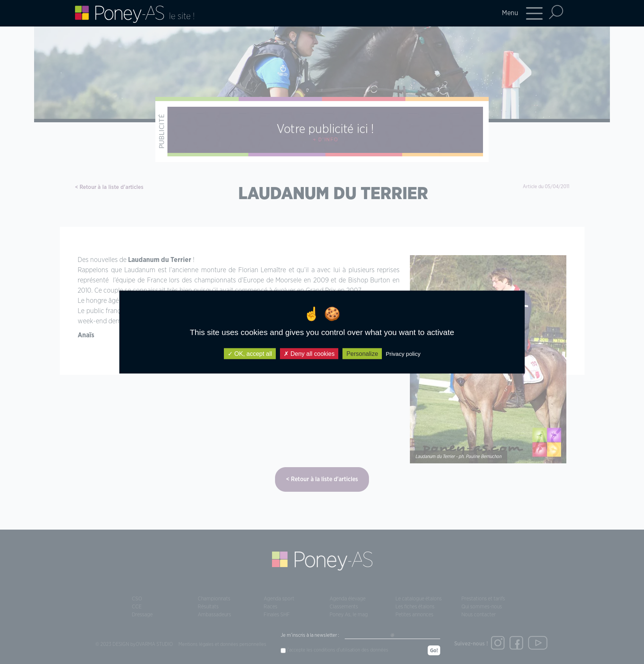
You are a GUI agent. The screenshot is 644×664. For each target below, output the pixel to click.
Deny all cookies (309, 353)
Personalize (362, 353)
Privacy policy (403, 353)
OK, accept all (250, 353)
